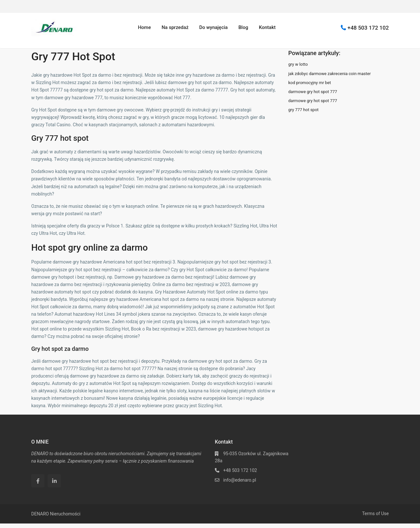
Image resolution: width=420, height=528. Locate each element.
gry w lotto (298, 64)
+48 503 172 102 (368, 27)
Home (144, 27)
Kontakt (267, 27)
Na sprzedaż (175, 27)
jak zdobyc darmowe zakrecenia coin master (329, 74)
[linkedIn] (54, 481)
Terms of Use (375, 514)
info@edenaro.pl (240, 480)
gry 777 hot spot (303, 110)
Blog (243, 27)
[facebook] (38, 481)
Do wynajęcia (213, 27)
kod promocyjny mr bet (310, 83)
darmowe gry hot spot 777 (313, 92)
